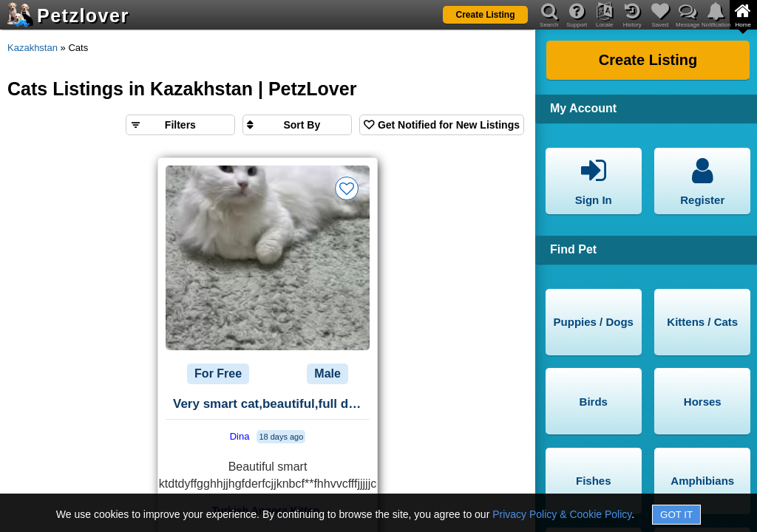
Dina (240, 436)
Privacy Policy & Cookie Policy (562, 514)
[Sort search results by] (297, 125)
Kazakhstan (33, 48)
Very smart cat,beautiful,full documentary (271, 404)
